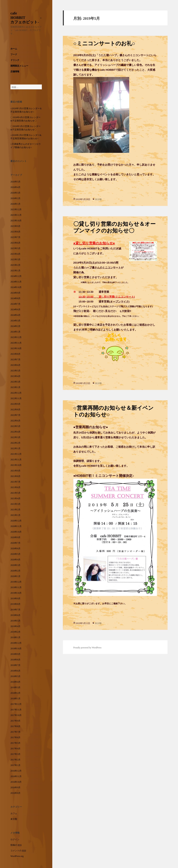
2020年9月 (15, 537)
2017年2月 (15, 759)
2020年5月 (15, 554)
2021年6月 (15, 487)
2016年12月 (16, 770)
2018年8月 (15, 659)
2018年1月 (15, 698)
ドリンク (15, 60)
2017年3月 (15, 754)
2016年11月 (16, 776)
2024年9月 (15, 292)
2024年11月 (16, 281)
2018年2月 (15, 693)
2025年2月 (15, 265)
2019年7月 (15, 609)
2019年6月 (15, 615)
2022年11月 (16, 398)
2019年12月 (16, 581)
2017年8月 (15, 726)
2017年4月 (15, 748)
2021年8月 (15, 476)
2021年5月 (15, 493)
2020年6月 (15, 548)
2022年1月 (15, 448)
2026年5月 (15, 181)
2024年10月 (16, 287)
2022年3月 (15, 437)
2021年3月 (15, 504)
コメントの (18, 850)
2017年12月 (16, 704)
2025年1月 (15, 270)
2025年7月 (15, 237)
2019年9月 (15, 598)
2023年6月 (15, 365)
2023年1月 (15, 387)
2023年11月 (16, 343)
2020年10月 (16, 531)
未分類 (14, 819)
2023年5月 (15, 370)
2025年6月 (15, 242)
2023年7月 (15, 359)
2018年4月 (15, 682)
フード (14, 54)
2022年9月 (15, 404)
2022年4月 (15, 431)
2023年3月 (15, 381)
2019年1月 (15, 637)
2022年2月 (15, 443)
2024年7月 (15, 304)
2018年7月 (15, 665)
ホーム (14, 48)
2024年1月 (15, 331)
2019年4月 (15, 626)
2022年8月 (15, 409)
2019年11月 (16, 587)
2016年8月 (15, 793)
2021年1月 (15, 515)
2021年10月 (16, 465)
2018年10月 (16, 648)
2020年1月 (15, 576)
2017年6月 (15, 737)
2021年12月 (16, 454)
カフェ (14, 813)
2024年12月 (16, 276)
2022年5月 (15, 426)
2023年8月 (15, 354)
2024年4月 (15, 315)
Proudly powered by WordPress (87, 647)
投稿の (16, 845)
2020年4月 (15, 559)
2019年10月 (16, 593)
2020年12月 (16, 520)
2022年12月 (16, 393)
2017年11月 (16, 709)
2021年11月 (16, 459)
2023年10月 (16, 348)
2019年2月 (15, 632)
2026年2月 (15, 198)
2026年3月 (15, 192)
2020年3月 (15, 565)
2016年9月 (15, 787)
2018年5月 (15, 676)
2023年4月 (15, 376)
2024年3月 (15, 320)
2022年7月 (15, 415)
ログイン (15, 839)
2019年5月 (15, 620)
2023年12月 (16, 337)
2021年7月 (15, 481)
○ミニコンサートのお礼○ (104, 43)
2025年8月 (15, 231)
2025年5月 (15, 248)
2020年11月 (16, 526)
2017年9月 (15, 720)
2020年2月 (15, 570)
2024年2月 (15, 326)
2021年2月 (15, 509)
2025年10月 (16, 220)
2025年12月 (16, 209)
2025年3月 (15, 259)
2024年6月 (15, 309)
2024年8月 (15, 298)
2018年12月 (16, 643)
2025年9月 (15, 226)
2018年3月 (15, 687)
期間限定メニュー (19, 65)
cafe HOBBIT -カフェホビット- (26, 17)
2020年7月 (15, 543)
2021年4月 (15, 498)
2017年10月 (16, 715)
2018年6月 (15, 670)
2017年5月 (15, 743)
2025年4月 (15, 254)
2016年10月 (16, 782)
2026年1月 (15, 204)
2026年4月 (15, 187)
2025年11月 (16, 215)
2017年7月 (15, 732)
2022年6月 (15, 420)
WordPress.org (17, 856)
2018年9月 (15, 654)
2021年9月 (15, 470)
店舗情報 (15, 71)
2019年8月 (15, 604)
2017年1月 (15, 765)
